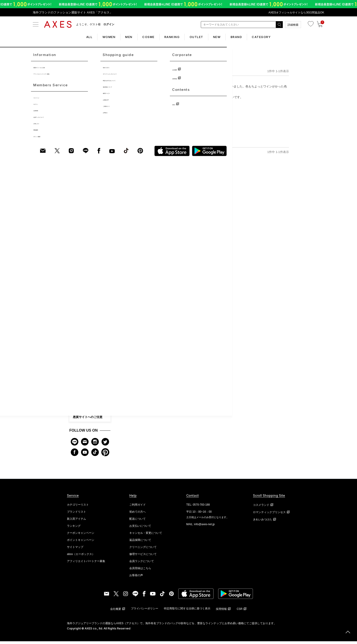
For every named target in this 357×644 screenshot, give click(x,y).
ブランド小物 (81, 243)
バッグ (77, 207)
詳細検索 (293, 25)
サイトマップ (75, 550)
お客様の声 (80, 361)
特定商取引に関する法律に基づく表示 (187, 611)
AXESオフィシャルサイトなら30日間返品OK (294, 12)
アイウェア (80, 280)
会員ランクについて (86, 371)
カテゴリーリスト (78, 507)
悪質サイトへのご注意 (88, 420)
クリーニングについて (143, 550)
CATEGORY (277, 37)
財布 (76, 216)
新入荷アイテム (76, 522)
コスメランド (261, 508)
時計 (76, 225)
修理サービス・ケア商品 (89, 352)
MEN (121, 37)
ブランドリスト (76, 514)
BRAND (249, 37)
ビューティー (81, 307)
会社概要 (79, 400)
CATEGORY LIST (90, 316)
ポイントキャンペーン (81, 543)
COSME (144, 37)
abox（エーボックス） (81, 557)
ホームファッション (85, 270)
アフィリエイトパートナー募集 (86, 564)
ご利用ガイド (82, 381)
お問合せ (79, 391)
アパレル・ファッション (88, 261)
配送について (138, 522)
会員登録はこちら (140, 571)
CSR (240, 612)
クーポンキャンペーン (81, 536)
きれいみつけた (263, 522)
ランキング (74, 529)
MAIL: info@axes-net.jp (200, 527)
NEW (225, 37)
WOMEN (97, 37)
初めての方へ (82, 342)
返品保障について (140, 543)
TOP (125, 69)
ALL (73, 37)
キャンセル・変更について (146, 536)
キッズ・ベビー (82, 298)
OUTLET (200, 37)
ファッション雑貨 (84, 252)
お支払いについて (140, 529)
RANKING (172, 37)
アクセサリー (81, 234)
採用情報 (79, 410)
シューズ (78, 289)
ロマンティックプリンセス (269, 515)
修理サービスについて (143, 557)
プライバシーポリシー (145, 611)
